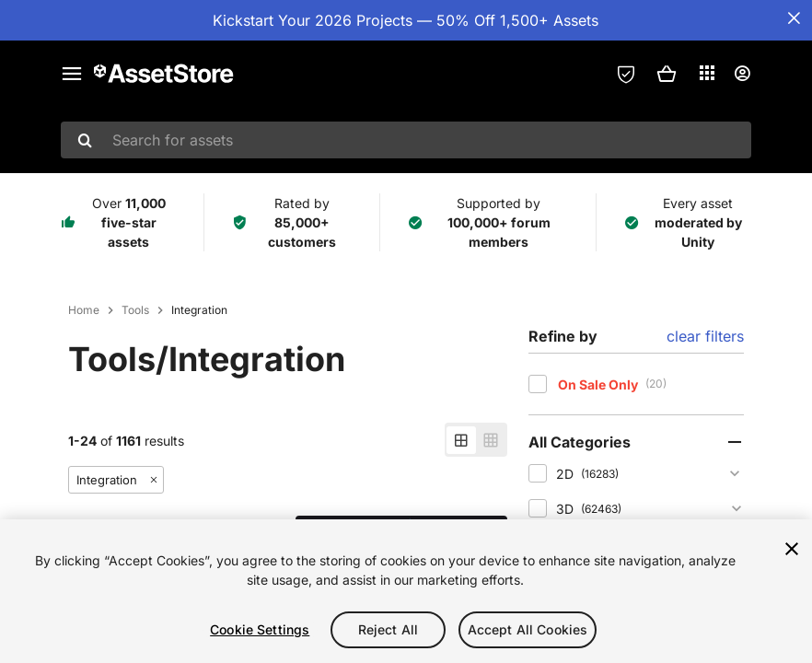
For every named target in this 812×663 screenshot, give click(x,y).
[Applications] (707, 73)
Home (84, 310)
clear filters (705, 336)
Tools (135, 310)
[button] (667, 74)
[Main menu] (72, 74)
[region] (406, 591)
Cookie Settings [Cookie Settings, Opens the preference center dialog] (260, 629)
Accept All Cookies (528, 629)
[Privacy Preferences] (626, 74)
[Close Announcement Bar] (794, 18)
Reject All (388, 629)
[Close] (792, 549)
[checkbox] (538, 384)
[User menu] (742, 74)
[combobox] (406, 140)
